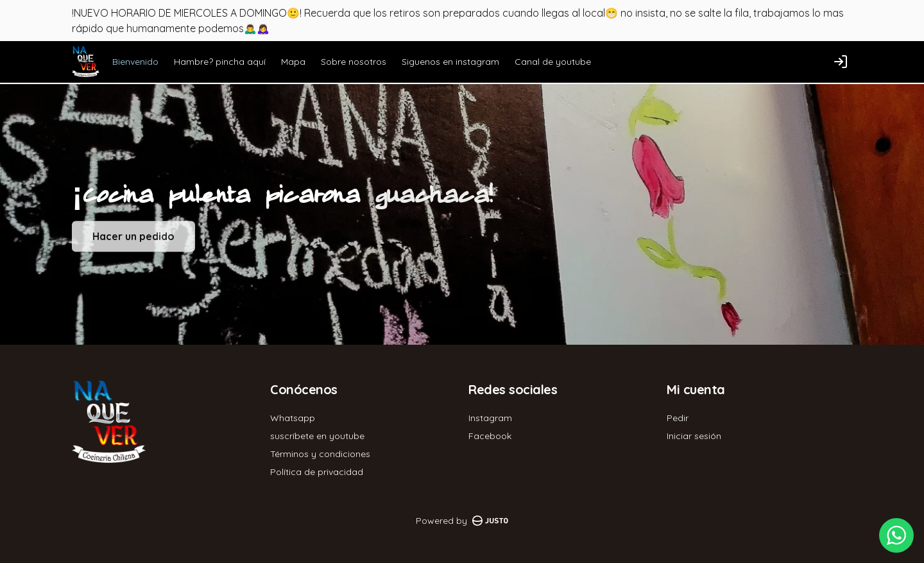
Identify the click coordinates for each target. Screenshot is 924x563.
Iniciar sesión (694, 436)
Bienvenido (135, 62)
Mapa (293, 62)
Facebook (490, 436)
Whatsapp (293, 418)
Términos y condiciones (320, 454)
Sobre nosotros (354, 62)
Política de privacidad (317, 472)
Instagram (490, 418)
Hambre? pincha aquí (220, 62)
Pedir (678, 418)
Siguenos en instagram (450, 62)
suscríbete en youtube (317, 436)
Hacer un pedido (133, 242)
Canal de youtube (553, 62)
